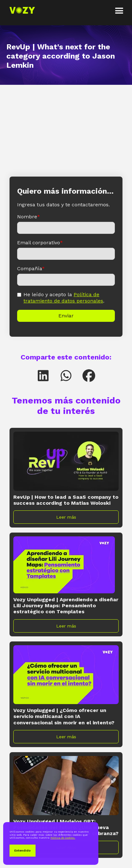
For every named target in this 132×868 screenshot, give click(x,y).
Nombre (29, 217)
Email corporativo (40, 243)
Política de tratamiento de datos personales (63, 298)
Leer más (66, 517)
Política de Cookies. (63, 838)
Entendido (23, 850)
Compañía (31, 269)
